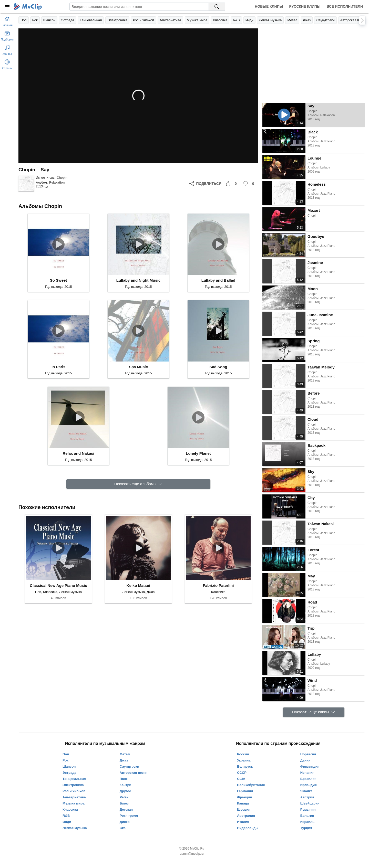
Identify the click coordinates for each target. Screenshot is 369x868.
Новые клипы (269, 6)
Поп (24, 20)
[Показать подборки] (7, 35)
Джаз (307, 20)
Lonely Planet (198, 453)
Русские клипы (305, 6)
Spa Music (138, 367)
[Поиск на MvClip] (217, 7)
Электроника (117, 20)
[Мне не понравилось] (250, 184)
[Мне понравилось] (232, 184)
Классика (220, 20)
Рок (35, 20)
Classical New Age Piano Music (58, 585)
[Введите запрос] (139, 7)
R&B (236, 20)
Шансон (49, 20)
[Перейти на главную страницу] (7, 20)
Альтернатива (170, 20)
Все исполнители (345, 6)
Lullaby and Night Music (139, 280)
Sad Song (218, 367)
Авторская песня (353, 20)
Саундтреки (325, 20)
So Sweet (59, 280)
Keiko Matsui (139, 585)
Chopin (62, 178)
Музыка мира (197, 20)
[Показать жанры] (7, 49)
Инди (249, 20)
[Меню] (7, 7)
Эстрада (68, 20)
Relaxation (57, 183)
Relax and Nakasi (78, 453)
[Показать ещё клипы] (314, 712)
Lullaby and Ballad (218, 280)
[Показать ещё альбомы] (138, 484)
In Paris (58, 367)
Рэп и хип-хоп (143, 20)
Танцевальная (91, 20)
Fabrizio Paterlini (218, 585)
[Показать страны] (7, 63)
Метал (292, 20)
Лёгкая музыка (270, 20)
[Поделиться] (205, 184)
